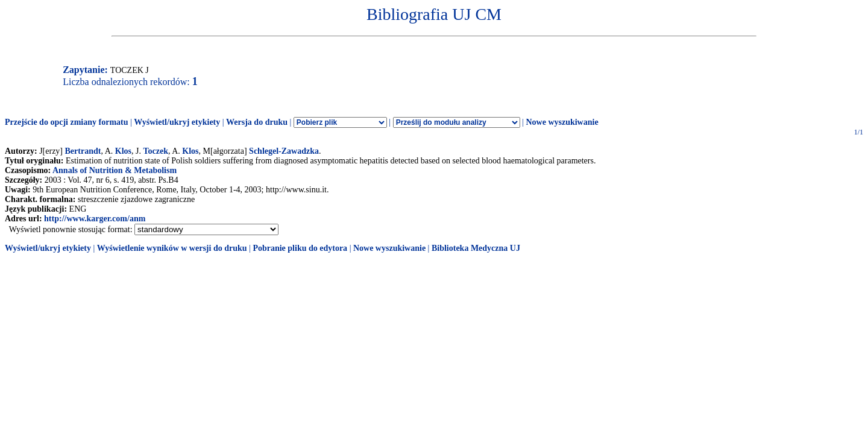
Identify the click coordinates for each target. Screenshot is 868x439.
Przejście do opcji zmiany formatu (67, 122)
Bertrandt (83, 151)
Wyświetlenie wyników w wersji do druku (172, 248)
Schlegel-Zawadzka (284, 151)
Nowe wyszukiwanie (562, 122)
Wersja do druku (257, 122)
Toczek (155, 151)
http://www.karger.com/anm (95, 219)
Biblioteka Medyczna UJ (476, 248)
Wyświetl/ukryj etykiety (177, 122)
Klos (123, 151)
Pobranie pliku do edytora (300, 248)
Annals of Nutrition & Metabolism (115, 170)
